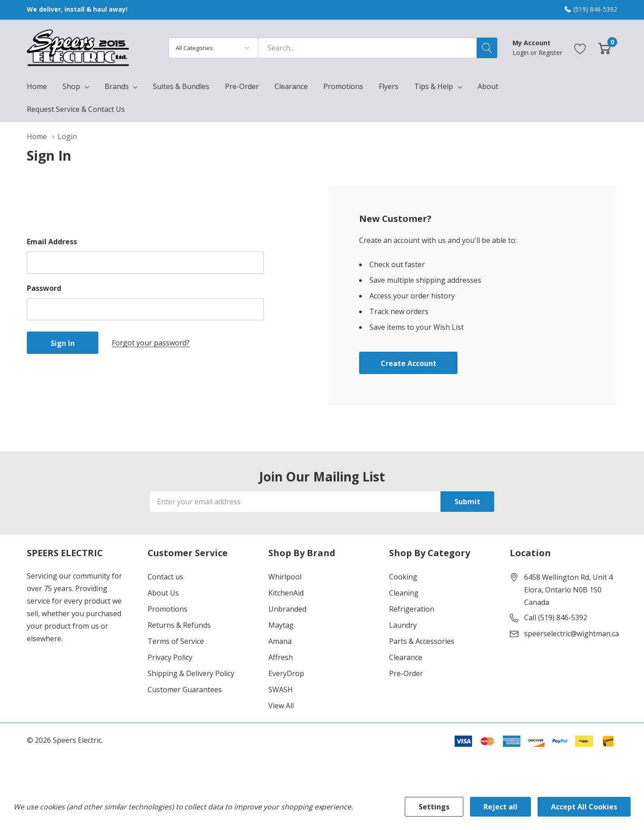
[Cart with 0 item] (604, 48)
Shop (71, 86)
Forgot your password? (151, 343)
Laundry (403, 625)
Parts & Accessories (422, 641)
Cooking (403, 577)
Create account (409, 363)
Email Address (52, 242)
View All (281, 706)
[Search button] (487, 48)
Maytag (281, 625)
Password (44, 288)
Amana (280, 641)
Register (550, 53)
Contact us (165, 577)
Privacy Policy (170, 657)
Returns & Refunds (179, 625)
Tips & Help (434, 86)
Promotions (167, 609)
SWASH (281, 690)
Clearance (406, 657)
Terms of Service (176, 641)
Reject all (500, 807)
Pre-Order (406, 673)
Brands (117, 86)
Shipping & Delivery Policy (191, 673)
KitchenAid (286, 593)
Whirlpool (285, 577)
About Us (163, 593)
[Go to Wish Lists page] (580, 48)
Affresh (281, 657)
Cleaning (404, 593)
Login (521, 53)
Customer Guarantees (185, 690)
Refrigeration (412, 609)
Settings (434, 807)
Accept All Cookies (584, 807)
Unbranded (287, 609)
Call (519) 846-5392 (556, 617)
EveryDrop (286, 673)
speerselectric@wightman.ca (572, 634)
